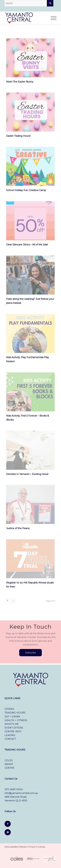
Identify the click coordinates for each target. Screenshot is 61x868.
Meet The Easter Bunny (20, 82)
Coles (9, 760)
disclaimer (11, 847)
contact (10, 739)
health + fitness (16, 720)
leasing (10, 735)
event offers (14, 728)
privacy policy (28, 847)
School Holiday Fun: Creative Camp (26, 190)
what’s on (12, 724)
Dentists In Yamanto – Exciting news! (27, 474)
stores (9, 709)
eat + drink (12, 717)
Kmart (9, 764)
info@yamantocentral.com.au (21, 793)
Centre (10, 768)
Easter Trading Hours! (18, 136)
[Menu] (52, 18)
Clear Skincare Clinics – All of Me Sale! (27, 245)
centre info (13, 731)
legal (42, 847)
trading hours (15, 713)
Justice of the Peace (18, 528)
